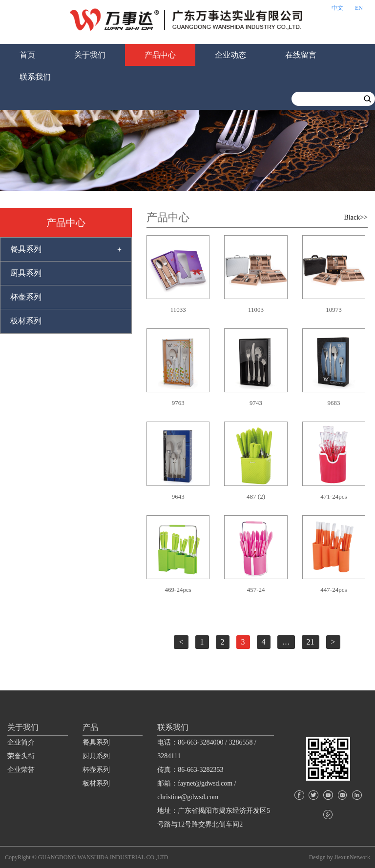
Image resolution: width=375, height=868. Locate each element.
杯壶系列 (26, 297)
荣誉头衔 (21, 756)
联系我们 (35, 77)
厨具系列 (26, 273)
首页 (27, 55)
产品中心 (160, 55)
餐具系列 (26, 249)
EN (359, 8)
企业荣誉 (21, 770)
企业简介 (21, 742)
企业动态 (230, 55)
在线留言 (301, 55)
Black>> (356, 217)
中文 (337, 8)
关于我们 (90, 55)
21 (311, 642)
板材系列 (26, 321)
